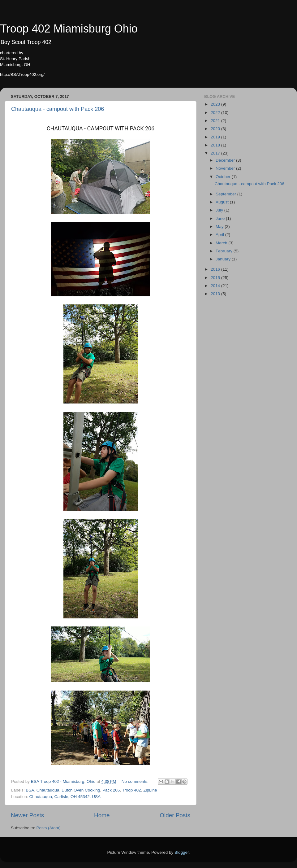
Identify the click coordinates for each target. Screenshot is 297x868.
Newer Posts (27, 815)
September (226, 194)
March (222, 243)
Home (102, 815)
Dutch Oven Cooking (81, 790)
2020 (216, 129)
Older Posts (175, 815)
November (226, 168)
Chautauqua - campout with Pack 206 (58, 109)
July (220, 210)
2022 (216, 113)
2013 (216, 294)
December (226, 160)
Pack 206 (111, 790)
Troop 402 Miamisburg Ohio (69, 29)
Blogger (182, 852)
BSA (30, 790)
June (221, 218)
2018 (216, 145)
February (225, 251)
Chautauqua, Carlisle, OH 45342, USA (65, 797)
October (224, 177)
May (220, 227)
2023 (216, 104)
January (224, 259)
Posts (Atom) (49, 828)
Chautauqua (48, 790)
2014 (216, 286)
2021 (216, 121)
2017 (216, 153)
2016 (216, 269)
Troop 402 (132, 790)
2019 (216, 137)
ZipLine (150, 790)
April (220, 235)
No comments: (136, 781)
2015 (216, 278)
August (223, 202)
